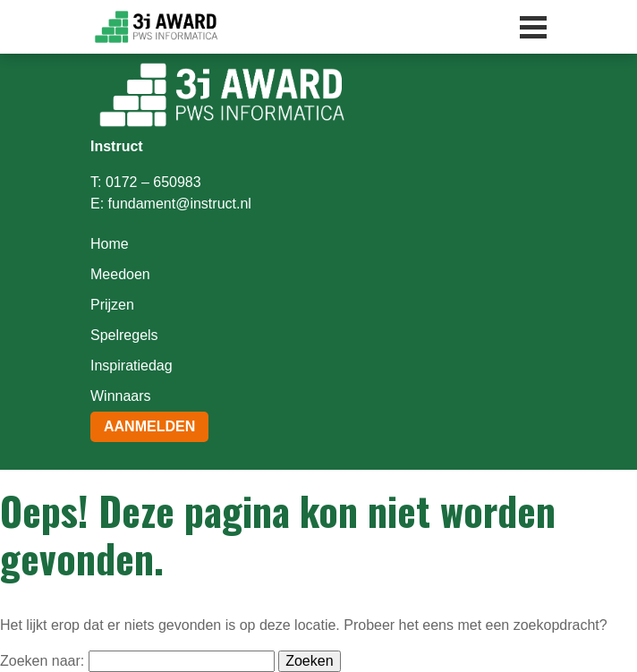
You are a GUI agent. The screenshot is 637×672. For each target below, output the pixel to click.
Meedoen (120, 274)
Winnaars (121, 396)
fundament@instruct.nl (180, 204)
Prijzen (112, 305)
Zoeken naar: (42, 661)
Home (110, 244)
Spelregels (124, 335)
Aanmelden (149, 426)
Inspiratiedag (132, 366)
